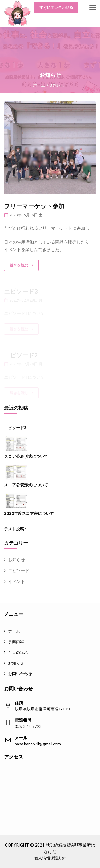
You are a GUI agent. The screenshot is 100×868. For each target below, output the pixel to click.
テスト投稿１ (16, 529)
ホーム (39, 85)
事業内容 (16, 642)
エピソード (19, 570)
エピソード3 (15, 428)
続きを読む (21, 265)
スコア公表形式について (26, 456)
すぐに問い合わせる (56, 7)
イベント (17, 581)
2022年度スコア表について (29, 513)
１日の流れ (18, 652)
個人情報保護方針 (50, 858)
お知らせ (17, 560)
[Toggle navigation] (93, 8)
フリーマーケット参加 (34, 206)
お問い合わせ (20, 674)
